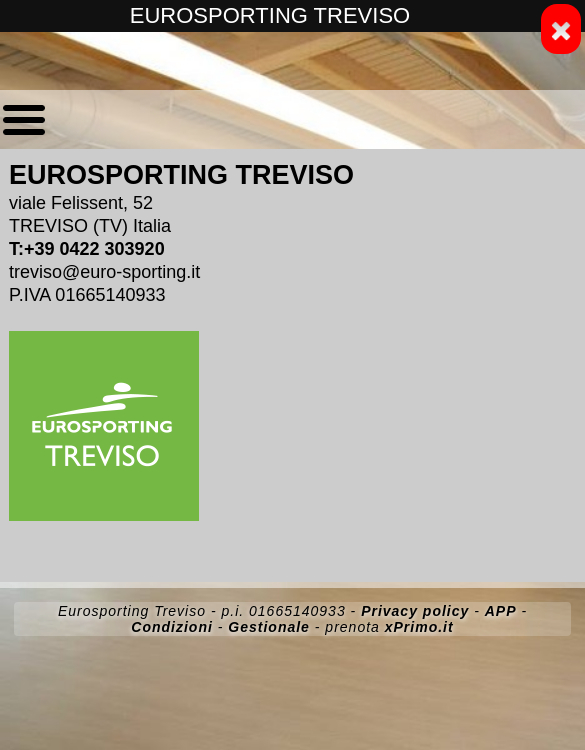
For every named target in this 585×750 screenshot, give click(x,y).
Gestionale (269, 627)
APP (501, 611)
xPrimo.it (419, 627)
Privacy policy (415, 611)
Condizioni (172, 627)
